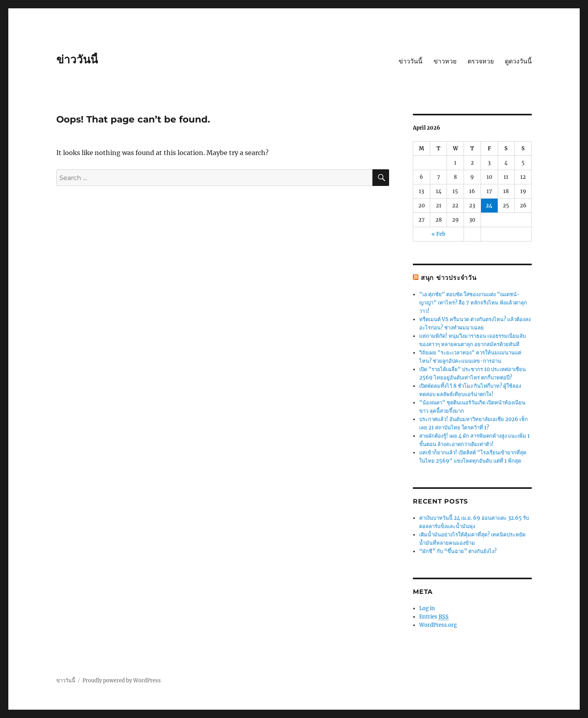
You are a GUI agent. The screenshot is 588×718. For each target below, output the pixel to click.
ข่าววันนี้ (77, 59)
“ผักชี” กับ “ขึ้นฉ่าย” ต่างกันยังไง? (458, 551)
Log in (427, 608)
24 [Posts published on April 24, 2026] (489, 206)
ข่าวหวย (445, 61)
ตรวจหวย (481, 61)
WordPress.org (438, 625)
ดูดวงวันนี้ (518, 61)
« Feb (438, 234)
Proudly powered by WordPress (122, 681)
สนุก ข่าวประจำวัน (449, 278)
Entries (434, 617)
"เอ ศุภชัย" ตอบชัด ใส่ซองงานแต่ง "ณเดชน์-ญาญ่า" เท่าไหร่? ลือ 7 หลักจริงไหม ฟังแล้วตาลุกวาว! (473, 303)
